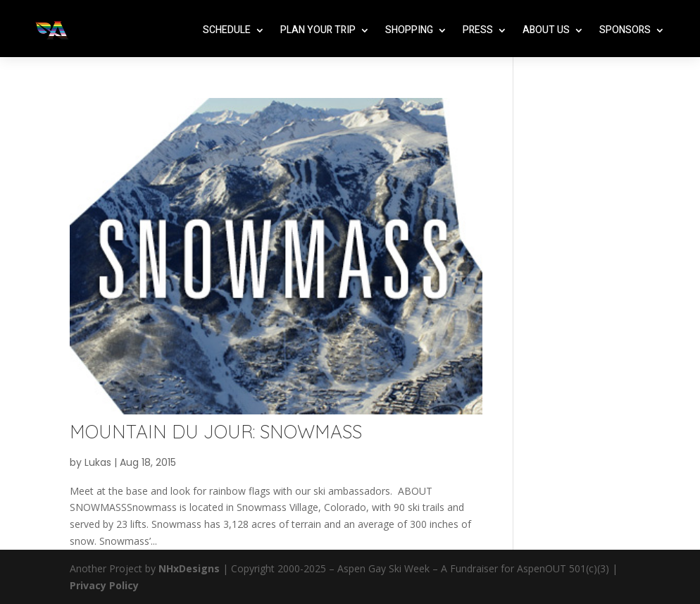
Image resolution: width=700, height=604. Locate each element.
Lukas (98, 462)
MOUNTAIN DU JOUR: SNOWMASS (216, 432)
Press (478, 30)
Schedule (227, 30)
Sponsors (625, 30)
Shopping (409, 30)
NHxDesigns (189, 568)
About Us (546, 30)
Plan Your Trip (318, 30)
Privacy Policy (104, 585)
